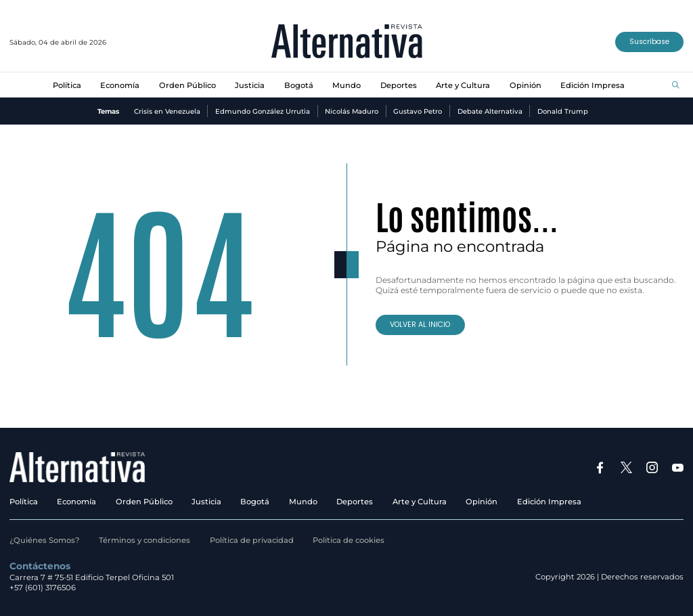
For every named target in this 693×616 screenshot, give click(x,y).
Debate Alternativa (490, 111)
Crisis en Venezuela (167, 111)
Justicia (250, 85)
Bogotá (299, 85)
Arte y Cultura (463, 85)
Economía (120, 85)
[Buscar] (676, 86)
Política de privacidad (252, 540)
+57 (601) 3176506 (43, 588)
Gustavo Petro (418, 111)
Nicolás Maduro (352, 111)
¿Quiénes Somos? (45, 540)
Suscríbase (649, 42)
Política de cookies (349, 540)
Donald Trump (563, 111)
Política (67, 85)
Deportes (399, 85)
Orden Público (187, 85)
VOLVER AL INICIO (420, 325)
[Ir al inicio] (347, 42)
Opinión (526, 85)
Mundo (346, 85)
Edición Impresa (593, 85)
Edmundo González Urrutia (263, 111)
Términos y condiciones (144, 540)
